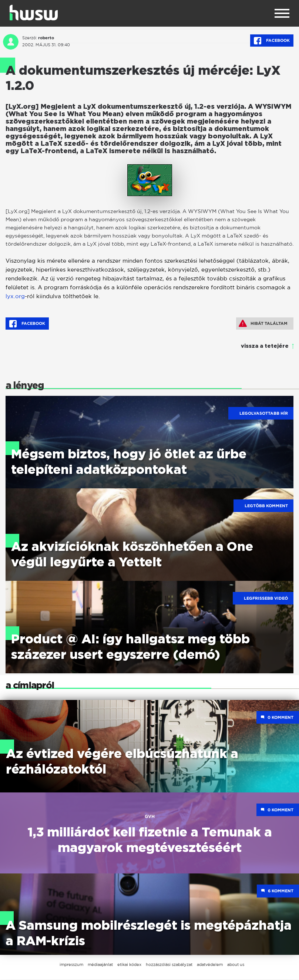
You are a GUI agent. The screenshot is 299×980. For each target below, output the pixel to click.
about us (236, 965)
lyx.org (15, 296)
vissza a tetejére (265, 346)
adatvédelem (210, 965)
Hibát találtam (263, 323)
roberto (46, 38)
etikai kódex (129, 965)
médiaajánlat (100, 965)
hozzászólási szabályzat (169, 965)
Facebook (272, 41)
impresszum (71, 965)
